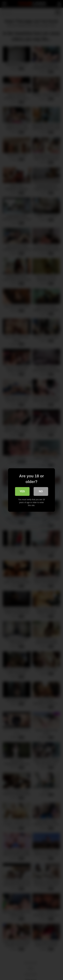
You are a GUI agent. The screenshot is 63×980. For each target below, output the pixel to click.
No (41, 491)
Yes (22, 491)
